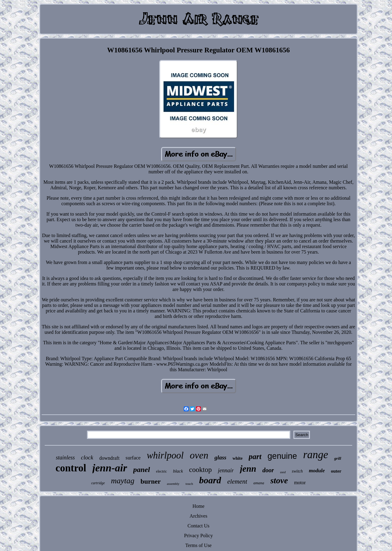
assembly (173, 484)
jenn (248, 469)
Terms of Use (198, 545)
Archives (198, 516)
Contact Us (198, 526)
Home (198, 506)
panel (142, 470)
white (237, 458)
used (283, 472)
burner (151, 481)
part (255, 457)
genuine (282, 456)
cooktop (200, 470)
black (178, 471)
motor (300, 483)
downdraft (109, 458)
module (317, 471)
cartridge (98, 483)
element (237, 481)
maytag (123, 481)
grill (337, 458)
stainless (65, 458)
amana (259, 483)
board (210, 480)
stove (279, 480)
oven (199, 455)
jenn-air (110, 468)
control (71, 468)
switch (297, 471)
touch (189, 484)
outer (336, 471)
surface (133, 458)
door (268, 470)
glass (220, 457)
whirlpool (165, 455)
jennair (226, 470)
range (316, 455)
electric (162, 471)
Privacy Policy (198, 536)
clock (87, 457)
